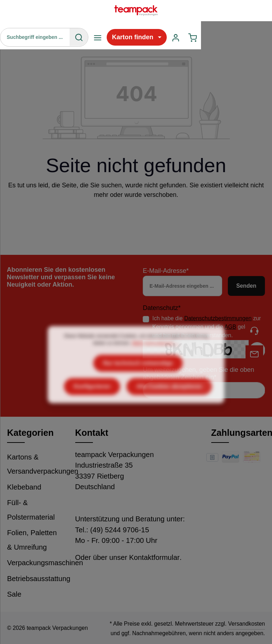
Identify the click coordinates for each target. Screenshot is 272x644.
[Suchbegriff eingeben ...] (35, 37)
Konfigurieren (92, 401)
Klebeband (24, 487)
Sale (14, 594)
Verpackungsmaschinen (45, 563)
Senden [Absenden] (246, 286)
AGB (230, 327)
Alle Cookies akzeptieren (169, 401)
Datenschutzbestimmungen (218, 318)
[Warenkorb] (193, 37)
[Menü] (98, 37)
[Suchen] (79, 37)
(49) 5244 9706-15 (120, 530)
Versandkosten (247, 624)
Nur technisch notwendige (138, 377)
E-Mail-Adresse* (166, 271)
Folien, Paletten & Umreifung (32, 540)
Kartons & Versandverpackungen (43, 464)
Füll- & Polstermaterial (31, 510)
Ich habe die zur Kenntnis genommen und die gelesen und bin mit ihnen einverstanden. (206, 327)
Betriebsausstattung (39, 579)
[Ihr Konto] (176, 37)
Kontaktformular (155, 557)
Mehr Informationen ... (155, 357)
